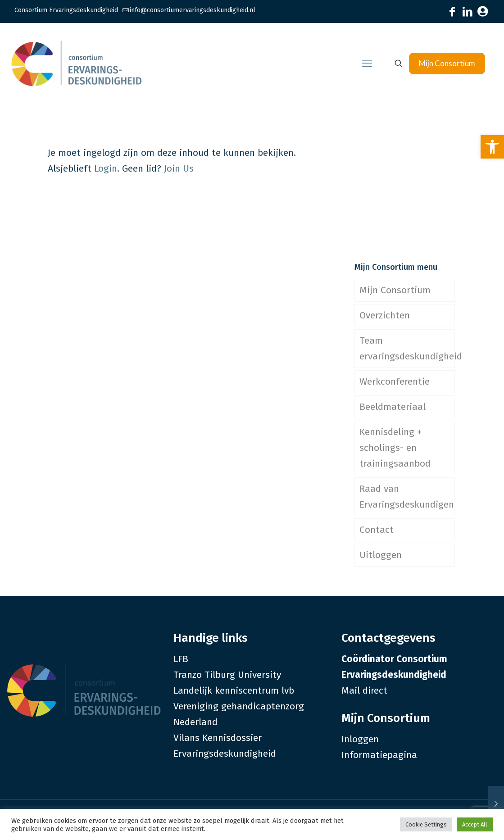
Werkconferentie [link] (395, 381)
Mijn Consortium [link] (447, 63)
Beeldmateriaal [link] (393, 407)
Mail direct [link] (364, 690)
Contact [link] (377, 530)
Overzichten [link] (385, 315)
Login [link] (106, 168)
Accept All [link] (475, 824)
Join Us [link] (179, 168)
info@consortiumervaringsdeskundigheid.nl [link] (193, 10)
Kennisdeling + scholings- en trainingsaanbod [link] (395, 448)
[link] (492, 147)
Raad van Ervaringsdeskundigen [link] (407, 497)
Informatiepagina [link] (379, 755)
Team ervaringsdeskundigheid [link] (407, 348)
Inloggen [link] (360, 739)
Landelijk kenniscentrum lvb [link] (234, 690)
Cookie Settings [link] (426, 824)
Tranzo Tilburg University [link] (227, 675)
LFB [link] (181, 659)
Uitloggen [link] (381, 555)
